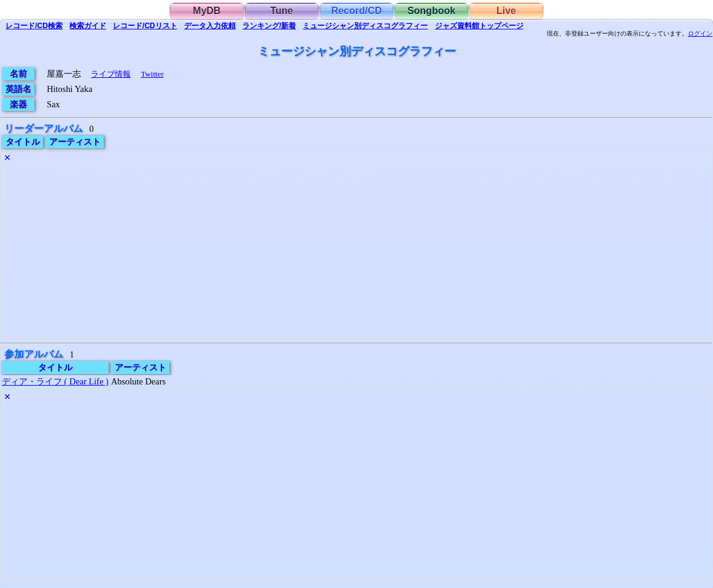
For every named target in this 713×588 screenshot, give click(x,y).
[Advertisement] (356, 252)
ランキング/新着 (269, 26)
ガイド (88, 26)
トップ (479, 26)
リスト (145, 26)
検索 (34, 26)
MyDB (206, 11)
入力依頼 (210, 26)
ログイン (700, 34)
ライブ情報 (111, 74)
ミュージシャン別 (365, 26)
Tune (281, 11)
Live (506, 11)
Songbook (431, 11)
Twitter (152, 74)
